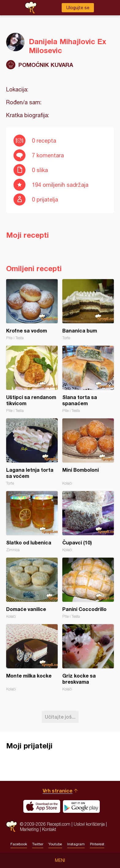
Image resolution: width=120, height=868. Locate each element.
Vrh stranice (58, 791)
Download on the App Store (42, 806)
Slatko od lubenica (32, 522)
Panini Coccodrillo (88, 588)
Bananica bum (88, 310)
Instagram (76, 844)
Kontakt (49, 829)
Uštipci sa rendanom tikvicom (32, 379)
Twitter (38, 844)
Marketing (29, 829)
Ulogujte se (78, 8)
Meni (60, 860)
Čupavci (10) (88, 522)
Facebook (19, 844)
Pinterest (97, 844)
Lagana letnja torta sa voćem (32, 452)
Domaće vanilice (32, 588)
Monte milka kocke (32, 658)
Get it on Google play (81, 806)
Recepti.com (12, 826)
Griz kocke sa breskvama (88, 658)
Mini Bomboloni (88, 452)
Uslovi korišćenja (89, 824)
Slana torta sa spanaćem (88, 379)
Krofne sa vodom (32, 310)
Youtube (55, 844)
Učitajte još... (60, 717)
